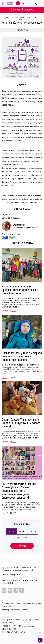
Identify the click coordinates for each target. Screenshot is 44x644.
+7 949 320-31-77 (8, 606)
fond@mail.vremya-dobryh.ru (13, 632)
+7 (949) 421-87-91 (9, 626)
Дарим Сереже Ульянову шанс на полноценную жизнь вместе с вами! (21, 423)
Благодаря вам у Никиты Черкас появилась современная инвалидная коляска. (22, 356)
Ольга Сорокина (20, 225)
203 (19, 626)
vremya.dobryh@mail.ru (11, 574)
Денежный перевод (22, 10)
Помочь (22, 546)
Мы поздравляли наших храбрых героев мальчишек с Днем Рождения (20, 290)
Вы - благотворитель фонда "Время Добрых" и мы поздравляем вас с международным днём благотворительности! (19, 491)
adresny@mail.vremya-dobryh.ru (15, 610)
